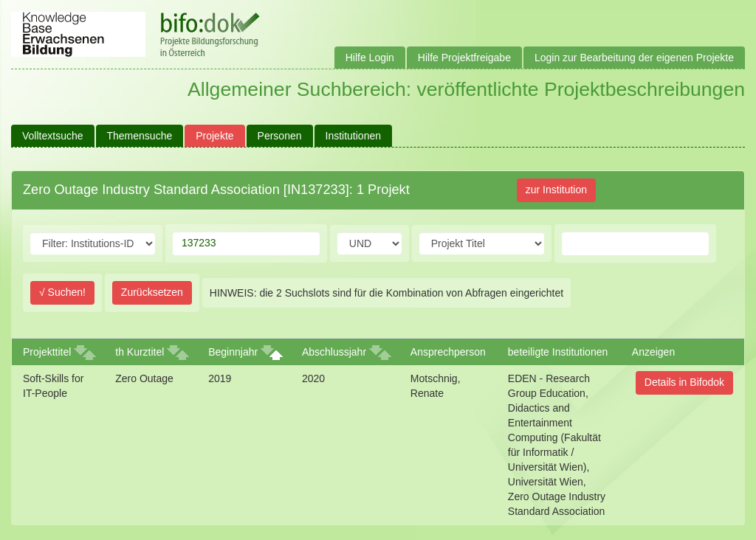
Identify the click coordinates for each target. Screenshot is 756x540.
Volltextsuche (53, 136)
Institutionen (354, 136)
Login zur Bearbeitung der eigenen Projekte (634, 58)
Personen (280, 136)
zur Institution (556, 190)
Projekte (214, 136)
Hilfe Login (370, 58)
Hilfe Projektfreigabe (464, 58)
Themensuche (140, 136)
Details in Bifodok (684, 382)
